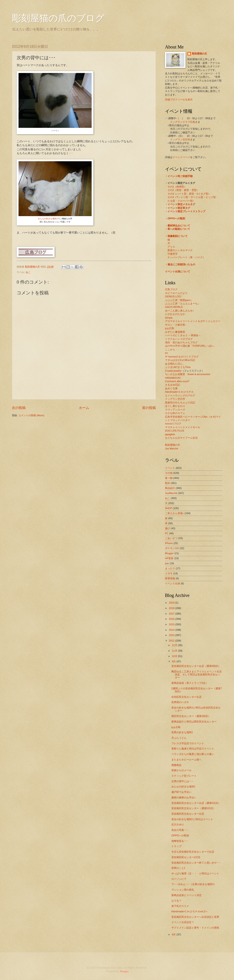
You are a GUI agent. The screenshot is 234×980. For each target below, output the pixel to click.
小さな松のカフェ (175, 413)
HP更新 (169, 558)
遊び (168, 528)
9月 (174, 661)
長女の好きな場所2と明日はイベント (192, 819)
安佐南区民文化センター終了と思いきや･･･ (196, 863)
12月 (175, 645)
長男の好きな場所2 (182, 732)
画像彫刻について (178, 236)
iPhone (169, 543)
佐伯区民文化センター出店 (186, 697)
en (166, 353)
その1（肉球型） (177, 187)
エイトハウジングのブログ (180, 395)
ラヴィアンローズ (175, 410)
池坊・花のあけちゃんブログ (181, 342)
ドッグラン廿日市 (180, 140)
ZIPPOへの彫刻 (176, 218)
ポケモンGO (172, 548)
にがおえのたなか (175, 314)
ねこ (28, 272)
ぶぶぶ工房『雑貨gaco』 (179, 300)
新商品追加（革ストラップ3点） (190, 683)
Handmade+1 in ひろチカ (179, 392)
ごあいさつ (171, 538)
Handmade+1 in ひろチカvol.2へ (190, 911)
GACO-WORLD (174, 307)
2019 (172, 603)
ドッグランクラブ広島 (183, 122)
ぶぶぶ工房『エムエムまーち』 (183, 303)
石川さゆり (178, 824)
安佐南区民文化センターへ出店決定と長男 (195, 917)
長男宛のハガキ (180, 702)
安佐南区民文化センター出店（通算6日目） (196, 803)
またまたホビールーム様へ (186, 760)
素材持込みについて (179, 226)
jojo (167, 563)
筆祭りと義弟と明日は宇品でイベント (193, 749)
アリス (171, 247)
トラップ (176, 846)
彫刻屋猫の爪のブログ (58, 18)
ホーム (84, 408)
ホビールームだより (176, 293)
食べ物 (169, 478)
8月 (174, 934)
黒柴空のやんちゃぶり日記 (180, 403)
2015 (172, 624)
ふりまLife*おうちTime (178, 367)
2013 (172, 635)
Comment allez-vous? (177, 381)
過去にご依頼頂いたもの (181, 264)
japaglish (170, 434)
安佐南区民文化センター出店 (188, 814)
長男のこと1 (178, 868)
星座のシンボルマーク (180, 250)
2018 (172, 608)
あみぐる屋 (171, 388)
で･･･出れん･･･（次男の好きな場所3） (194, 884)
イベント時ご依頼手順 (180, 176)
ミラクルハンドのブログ (179, 339)
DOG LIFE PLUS (174, 431)
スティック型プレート (184, 776)
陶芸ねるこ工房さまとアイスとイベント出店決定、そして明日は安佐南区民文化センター (197, 675)
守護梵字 (173, 254)
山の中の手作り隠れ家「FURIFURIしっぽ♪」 (190, 346)
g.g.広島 (170, 328)
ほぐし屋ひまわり (175, 406)
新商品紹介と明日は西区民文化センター (194, 722)
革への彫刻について (179, 229)
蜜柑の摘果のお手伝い (184, 797)
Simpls (169, 318)
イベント (170, 468)
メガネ (169, 573)
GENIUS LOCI (173, 296)
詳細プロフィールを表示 (179, 99)
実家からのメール (181, 770)
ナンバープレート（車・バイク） (186, 257)
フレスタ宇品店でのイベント (188, 743)
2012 (172, 641)
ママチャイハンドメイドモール (183, 427)
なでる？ (176, 901)
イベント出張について (178, 271)
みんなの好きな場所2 (48, 219)
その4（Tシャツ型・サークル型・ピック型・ (193, 197)
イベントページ (181, 157)
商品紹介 (170, 488)
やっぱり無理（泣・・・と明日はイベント (195, 873)
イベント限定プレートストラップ (186, 211)
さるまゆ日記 (173, 385)
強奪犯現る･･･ (180, 841)
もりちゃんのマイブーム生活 (181, 438)
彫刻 (168, 483)
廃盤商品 (176, 765)
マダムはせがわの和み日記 (180, 360)
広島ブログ (171, 289)
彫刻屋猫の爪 (33, 267)
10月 (175, 656)
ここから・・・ (174, 349)
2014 (172, 630)
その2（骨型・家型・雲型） (183, 190)
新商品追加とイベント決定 (186, 895)
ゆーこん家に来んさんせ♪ (179, 311)
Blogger (169, 553)
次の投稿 (19, 408)
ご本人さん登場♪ (174, 513)
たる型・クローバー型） (181, 201)
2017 (172, 614)
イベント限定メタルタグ (181, 204)
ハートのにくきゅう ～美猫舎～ (183, 335)
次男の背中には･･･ (182, 781)
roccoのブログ (173, 424)
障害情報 (170, 578)
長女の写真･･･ (180, 830)
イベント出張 (173, 583)
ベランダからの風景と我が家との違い (193, 754)
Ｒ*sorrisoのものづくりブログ (182, 357)
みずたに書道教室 (175, 332)
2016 (172, 619)
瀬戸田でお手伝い (181, 792)
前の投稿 (149, 408)
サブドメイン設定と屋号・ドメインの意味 (195, 928)
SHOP (169, 508)
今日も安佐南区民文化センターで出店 (193, 852)
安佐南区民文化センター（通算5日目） (193, 808)
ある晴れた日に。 (175, 364)
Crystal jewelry (173, 371)
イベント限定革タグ (179, 208)
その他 (169, 473)
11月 (175, 651)
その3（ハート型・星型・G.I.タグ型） (189, 194)
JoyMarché (171, 493)
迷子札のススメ (180, 906)
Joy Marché (172, 448)
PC (167, 533)
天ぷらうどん (179, 738)
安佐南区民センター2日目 (186, 857)
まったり (170, 568)
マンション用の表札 (183, 890)
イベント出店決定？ (183, 922)
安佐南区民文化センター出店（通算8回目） (196, 666)
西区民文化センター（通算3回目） (191, 716)
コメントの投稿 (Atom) (31, 415)
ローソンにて (179, 879)
